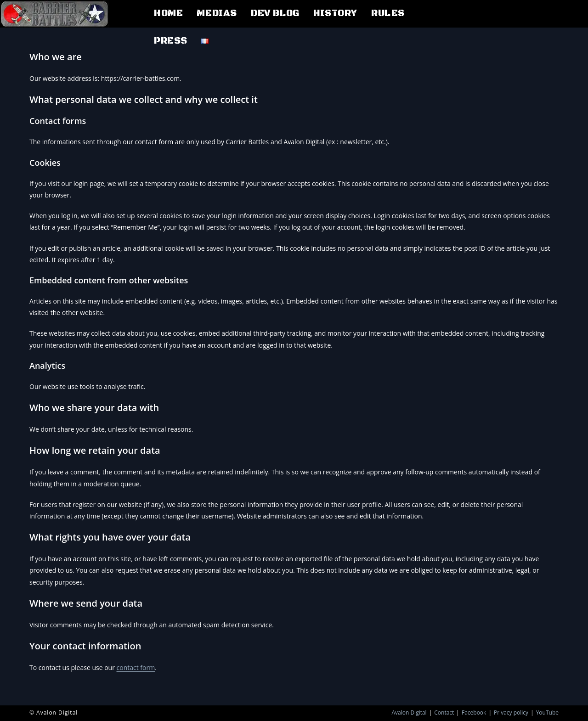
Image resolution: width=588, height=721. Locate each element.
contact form (136, 667)
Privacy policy (511, 713)
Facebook (474, 713)
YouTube (547, 713)
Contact (444, 713)
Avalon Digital (409, 713)
